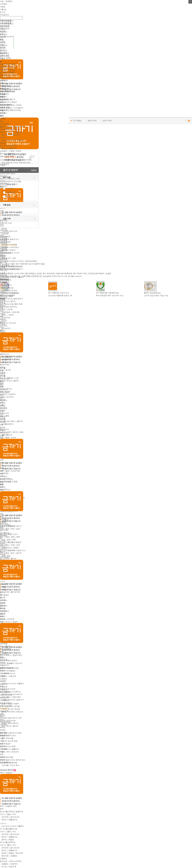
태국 (2, 383)
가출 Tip (3, 9)
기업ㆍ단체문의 (6, 1)
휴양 (8, 196)
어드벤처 (10, 188)
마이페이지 (4, 15)
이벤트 (3, 7)
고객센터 (4, 4)
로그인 (3, 12)
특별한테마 (11, 192)
